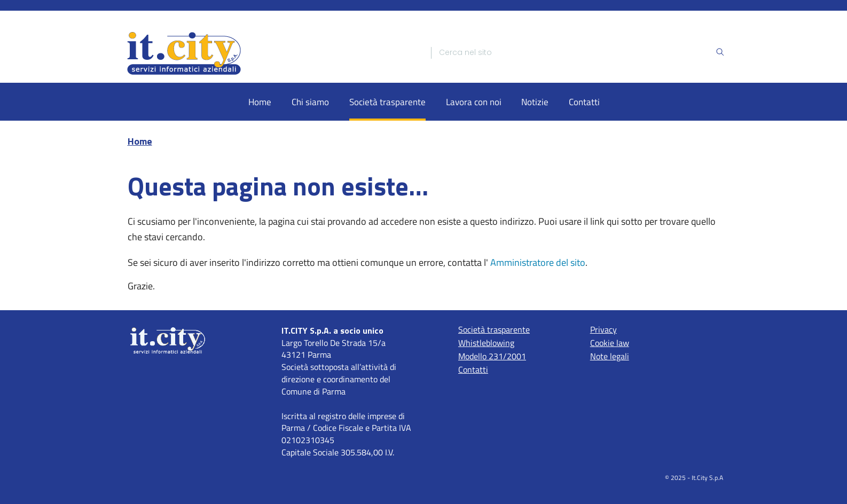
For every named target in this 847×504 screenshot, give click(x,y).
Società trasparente (387, 102)
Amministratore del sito (538, 262)
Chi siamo (310, 102)
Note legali (610, 356)
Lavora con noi (474, 102)
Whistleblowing (486, 343)
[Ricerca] (577, 53)
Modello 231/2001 (492, 356)
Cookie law (610, 343)
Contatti (584, 102)
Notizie (535, 102)
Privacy (603, 329)
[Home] (270, 53)
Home (260, 102)
